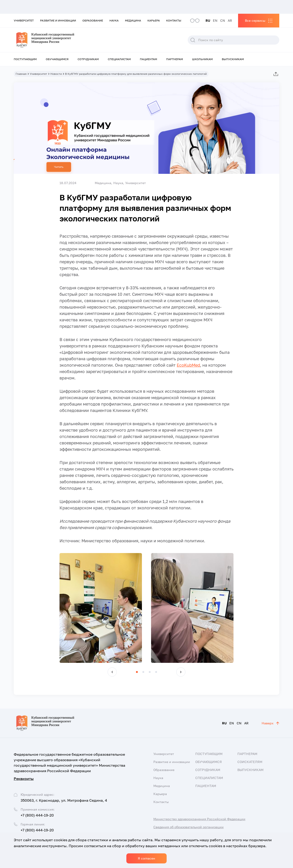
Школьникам (202, 59)
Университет (24, 20)
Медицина (133, 20)
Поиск (193, 40)
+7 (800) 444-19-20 (37, 815)
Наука (114, 20)
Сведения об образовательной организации (189, 827)
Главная (21, 74)
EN (215, 20)
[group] (101, 608)
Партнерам (175, 59)
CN (223, 20)
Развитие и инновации (58, 20)
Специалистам (119, 59)
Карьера (154, 20)
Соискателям (250, 762)
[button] (112, 672)
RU (208, 20)
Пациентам (148, 59)
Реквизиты (24, 779)
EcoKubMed (188, 365)
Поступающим (25, 59)
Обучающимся (57, 59)
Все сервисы (255, 20)
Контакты (174, 20)
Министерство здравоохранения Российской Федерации (199, 819)
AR (230, 20)
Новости (56, 74)
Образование (93, 20)
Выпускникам (233, 59)
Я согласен (146, 858)
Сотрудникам (88, 59)
